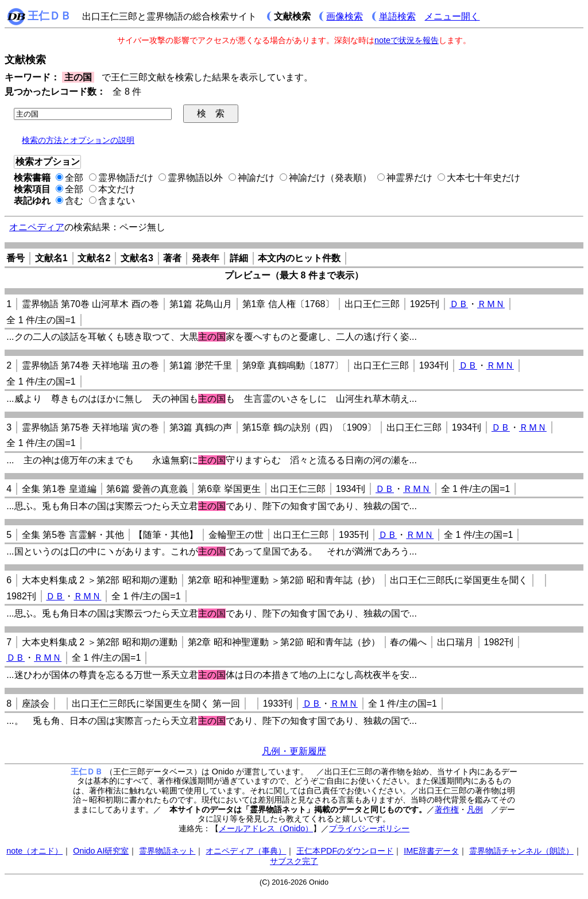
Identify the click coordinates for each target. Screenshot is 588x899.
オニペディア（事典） (246, 851)
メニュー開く (452, 16)
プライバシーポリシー (369, 828)
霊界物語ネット (167, 851)
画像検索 (345, 16)
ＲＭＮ (491, 304)
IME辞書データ (431, 851)
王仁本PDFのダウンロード (345, 851)
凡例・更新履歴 (294, 751)
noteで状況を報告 (407, 40)
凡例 (475, 809)
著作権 (447, 809)
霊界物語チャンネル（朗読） (521, 851)
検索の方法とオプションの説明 (78, 140)
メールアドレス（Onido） (266, 828)
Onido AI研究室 (101, 851)
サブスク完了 (294, 861)
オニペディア (37, 227)
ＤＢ (459, 304)
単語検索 (397, 16)
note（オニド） (34, 851)
